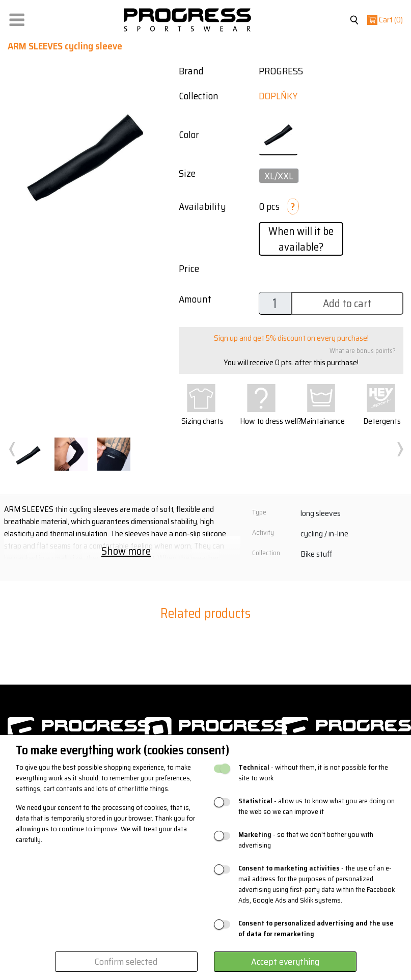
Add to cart (347, 303)
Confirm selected (126, 962)
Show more (126, 551)
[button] (17, 18)
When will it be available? (301, 239)
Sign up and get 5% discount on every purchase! (291, 338)
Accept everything (285, 962)
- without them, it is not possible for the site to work (313, 773)
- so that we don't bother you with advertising (306, 840)
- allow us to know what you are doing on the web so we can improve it (317, 806)
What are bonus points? (363, 351)
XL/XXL (279, 176)
